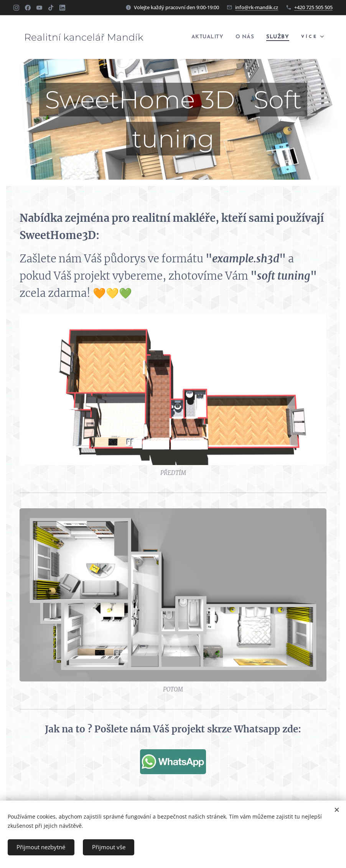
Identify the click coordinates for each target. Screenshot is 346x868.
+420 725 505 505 (313, 7)
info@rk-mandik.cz (257, 7)
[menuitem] (200, 37)
